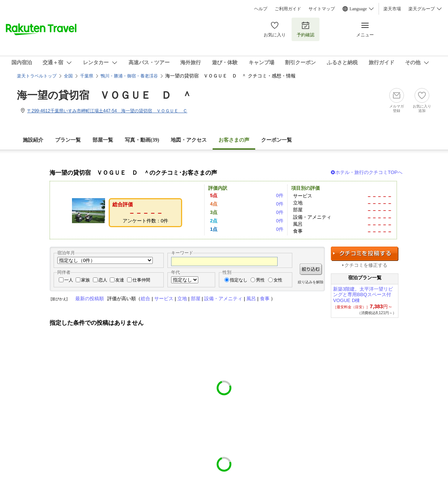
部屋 (196, 299)
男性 (260, 280)
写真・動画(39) (142, 140)
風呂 (251, 299)
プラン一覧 (68, 140)
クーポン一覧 (277, 140)
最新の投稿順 (90, 299)
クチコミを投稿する (365, 254)
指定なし (239, 280)
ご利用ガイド (288, 9)
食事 (265, 299)
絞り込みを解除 (311, 282)
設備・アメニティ (223, 299)
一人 (69, 280)
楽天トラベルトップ (37, 76)
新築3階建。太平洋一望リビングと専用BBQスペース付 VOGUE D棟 (363, 295)
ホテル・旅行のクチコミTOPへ (369, 172)
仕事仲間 (141, 280)
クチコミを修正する (366, 265)
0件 (280, 195)
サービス (164, 299)
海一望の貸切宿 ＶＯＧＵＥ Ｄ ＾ (104, 95)
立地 (182, 299)
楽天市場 (392, 9)
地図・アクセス (189, 140)
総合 (145, 299)
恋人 (103, 280)
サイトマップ (322, 9)
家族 (86, 280)
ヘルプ (261, 9)
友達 (120, 280)
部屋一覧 (103, 140)
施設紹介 (33, 140)
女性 (278, 280)
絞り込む (311, 269)
